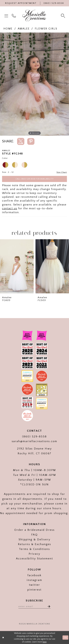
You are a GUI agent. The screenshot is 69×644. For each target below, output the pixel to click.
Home (8, 29)
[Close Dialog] (3, 637)
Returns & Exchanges (35, 544)
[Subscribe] (48, 606)
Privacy (34, 554)
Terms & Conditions (34, 549)
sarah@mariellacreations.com (35, 441)
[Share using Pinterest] (31, 141)
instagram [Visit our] (34, 580)
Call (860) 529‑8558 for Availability (35, 179)
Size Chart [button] (62, 172)
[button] (7, 16)
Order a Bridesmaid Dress (34, 530)
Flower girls (46, 29)
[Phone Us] (54, 3)
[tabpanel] (34, 84)
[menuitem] (7, 16)
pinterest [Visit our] (34, 590)
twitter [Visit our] (34, 585)
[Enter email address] (35, 606)
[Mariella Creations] (34, 16)
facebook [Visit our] (34, 575)
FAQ (34, 535)
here (45, 642)
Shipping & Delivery (34, 540)
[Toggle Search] (63, 16)
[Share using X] (21, 141)
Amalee (24, 29)
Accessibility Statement (34, 559)
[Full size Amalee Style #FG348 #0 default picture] (34, 84)
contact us (10, 208)
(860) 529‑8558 (34, 437)
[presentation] (17, 266)
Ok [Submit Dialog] (65, 637)
